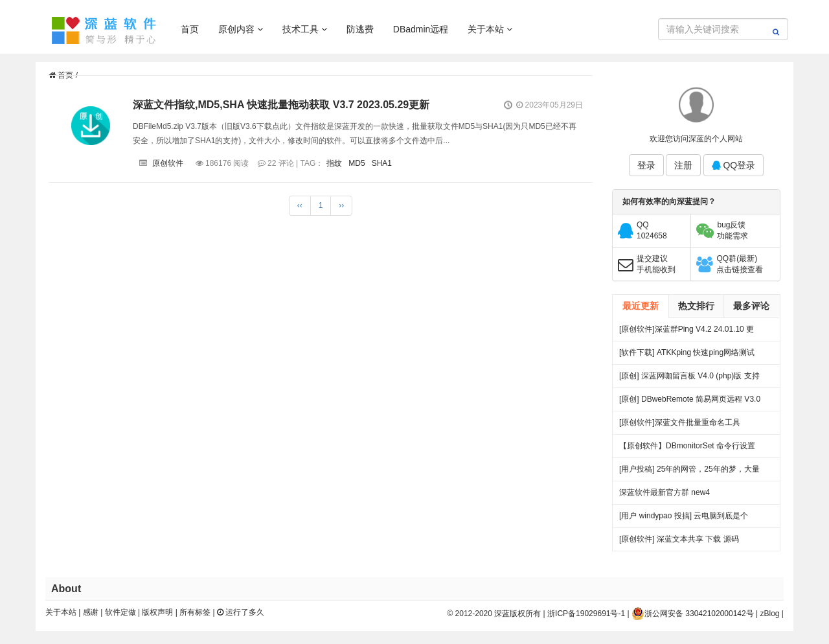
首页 (190, 29)
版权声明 (157, 612)
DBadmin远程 (421, 29)
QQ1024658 (652, 230)
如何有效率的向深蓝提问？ (669, 201)
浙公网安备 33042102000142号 (693, 614)
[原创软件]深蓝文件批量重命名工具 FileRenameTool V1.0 (680, 426)
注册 (683, 165)
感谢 (91, 612)
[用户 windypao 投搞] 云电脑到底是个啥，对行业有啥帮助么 (684, 519)
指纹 (334, 163)
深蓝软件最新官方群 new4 (664, 492)
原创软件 (168, 163)
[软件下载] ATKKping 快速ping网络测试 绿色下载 (687, 356)
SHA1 (382, 163)
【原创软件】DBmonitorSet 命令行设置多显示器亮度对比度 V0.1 (687, 449)
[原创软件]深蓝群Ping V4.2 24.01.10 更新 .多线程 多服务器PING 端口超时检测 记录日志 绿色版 (687, 333)
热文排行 (696, 306)
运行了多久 (241, 612)
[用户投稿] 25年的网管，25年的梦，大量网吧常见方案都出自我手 (689, 473)
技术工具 (305, 29)
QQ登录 (734, 165)
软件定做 (120, 612)
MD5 (357, 163)
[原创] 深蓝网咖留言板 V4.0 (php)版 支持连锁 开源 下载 (689, 379)
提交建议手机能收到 (656, 264)
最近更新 (641, 306)
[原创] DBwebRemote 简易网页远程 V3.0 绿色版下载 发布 (690, 403)
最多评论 (751, 306)
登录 (646, 165)
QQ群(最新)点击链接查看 (740, 264)
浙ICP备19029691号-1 (586, 614)
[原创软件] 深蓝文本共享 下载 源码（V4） (679, 543)
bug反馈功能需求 (732, 230)
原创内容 (241, 29)
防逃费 (360, 29)
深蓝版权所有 (517, 614)
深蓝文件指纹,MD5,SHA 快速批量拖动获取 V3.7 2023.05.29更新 (281, 105)
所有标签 (195, 612)
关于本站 (490, 29)
